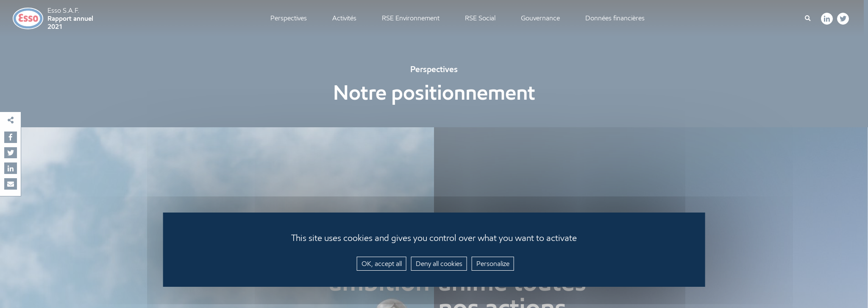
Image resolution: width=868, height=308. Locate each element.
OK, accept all (382, 264)
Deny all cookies (439, 264)
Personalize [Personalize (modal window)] (493, 264)
